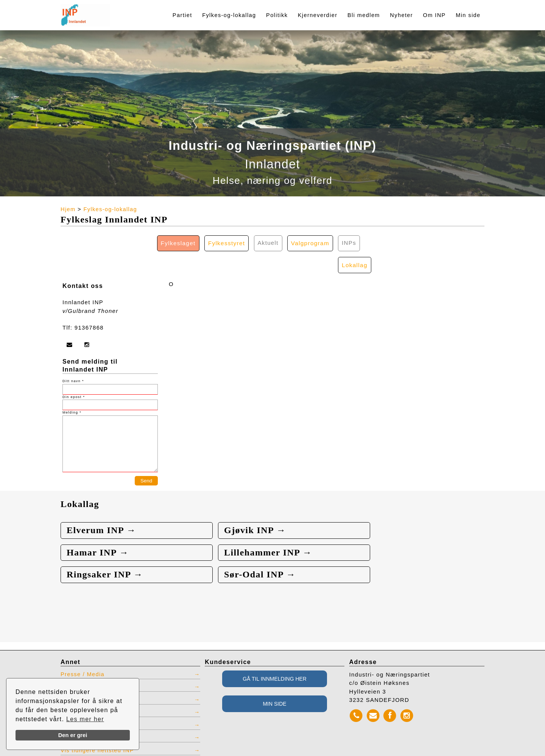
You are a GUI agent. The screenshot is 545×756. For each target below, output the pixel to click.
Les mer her (85, 719)
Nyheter (401, 15)
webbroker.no (38, 753)
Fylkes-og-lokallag (229, 15)
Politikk (277, 15)
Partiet (182, 15)
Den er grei (73, 735)
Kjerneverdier (318, 15)
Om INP (434, 15)
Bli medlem (364, 15)
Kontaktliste (78, 666)
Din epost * (74, 375)
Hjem (68, 209)
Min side (468, 15)
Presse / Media (83, 653)
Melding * (72, 391)
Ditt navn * (73, 359)
